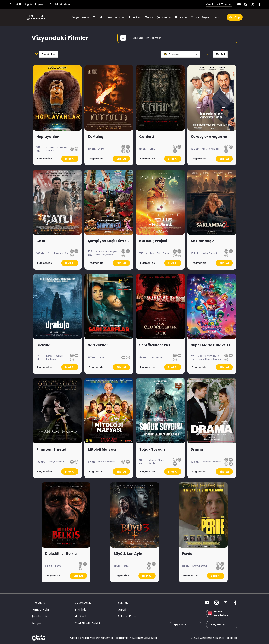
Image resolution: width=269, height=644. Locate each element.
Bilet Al (70, 159)
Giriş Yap (235, 17)
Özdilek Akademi (60, 4)
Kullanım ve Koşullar (145, 638)
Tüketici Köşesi (200, 17)
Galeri (149, 17)
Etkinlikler (135, 17)
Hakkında (181, 17)
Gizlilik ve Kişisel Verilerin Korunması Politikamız (99, 638)
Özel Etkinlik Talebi (87, 623)
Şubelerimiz (164, 17)
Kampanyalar (116, 17)
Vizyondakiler (81, 17)
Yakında (98, 17)
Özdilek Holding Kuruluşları (26, 4)
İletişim (218, 17)
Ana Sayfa (38, 603)
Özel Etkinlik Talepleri (219, 4)
